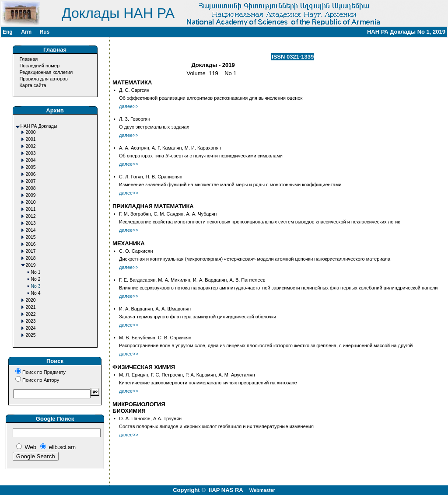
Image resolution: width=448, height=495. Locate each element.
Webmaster (262, 490)
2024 (31, 328)
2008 (31, 188)
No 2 (36, 279)
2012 (31, 216)
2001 (31, 139)
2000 (31, 132)
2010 (31, 202)
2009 (31, 195)
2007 (31, 181)
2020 (31, 300)
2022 (31, 314)
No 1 (36, 272)
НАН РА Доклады (39, 126)
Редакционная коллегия (46, 72)
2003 (31, 153)
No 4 (36, 293)
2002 (31, 146)
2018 (31, 258)
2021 (31, 307)
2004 (31, 160)
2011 (31, 209)
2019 (31, 265)
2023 (31, 321)
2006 (31, 174)
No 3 (36, 286)
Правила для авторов (43, 79)
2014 (31, 230)
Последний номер (39, 66)
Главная (28, 59)
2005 (31, 167)
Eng (8, 32)
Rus (44, 32)
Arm (26, 32)
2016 (31, 244)
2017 (31, 251)
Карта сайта (33, 85)
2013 (31, 223)
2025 (31, 335)
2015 (31, 237)
